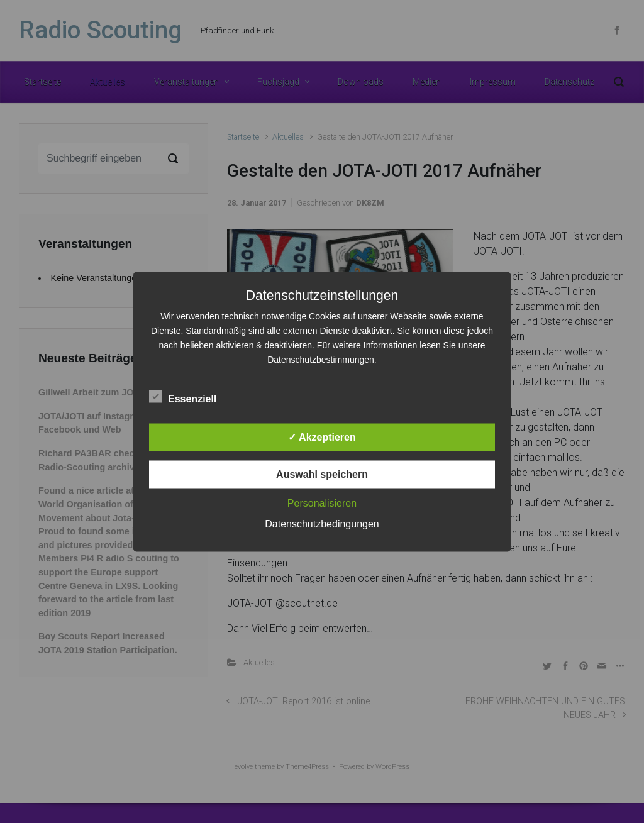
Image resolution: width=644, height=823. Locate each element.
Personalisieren (322, 503)
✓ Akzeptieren (322, 437)
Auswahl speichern (322, 474)
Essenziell (183, 396)
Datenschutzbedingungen (322, 523)
